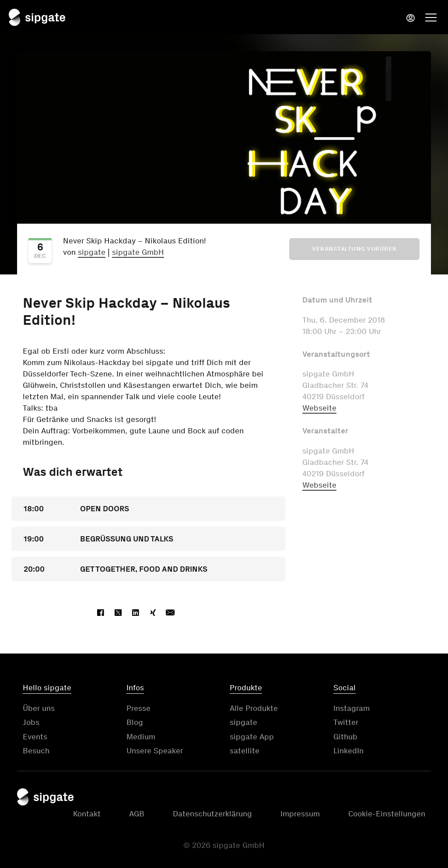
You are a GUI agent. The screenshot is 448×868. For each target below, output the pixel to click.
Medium (141, 737)
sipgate (92, 252)
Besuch (36, 751)
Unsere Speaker (155, 751)
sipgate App (252, 737)
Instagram (352, 708)
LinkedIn (348, 751)
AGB (137, 814)
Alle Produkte (254, 708)
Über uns (39, 708)
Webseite (319, 408)
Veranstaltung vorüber (354, 249)
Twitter (346, 722)
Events (35, 737)
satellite (245, 751)
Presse (138, 708)
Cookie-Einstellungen (387, 814)
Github (345, 737)
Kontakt (87, 814)
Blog (135, 722)
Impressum (300, 814)
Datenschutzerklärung (212, 814)
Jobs (31, 722)
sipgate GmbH (138, 252)
